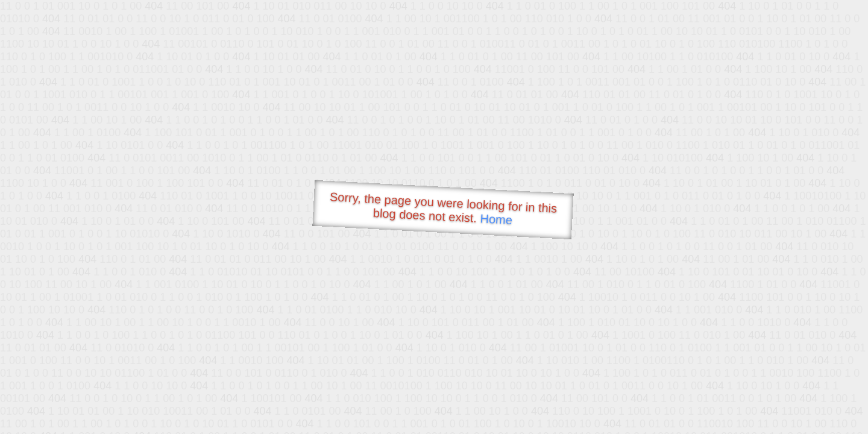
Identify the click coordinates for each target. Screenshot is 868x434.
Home (496, 219)
